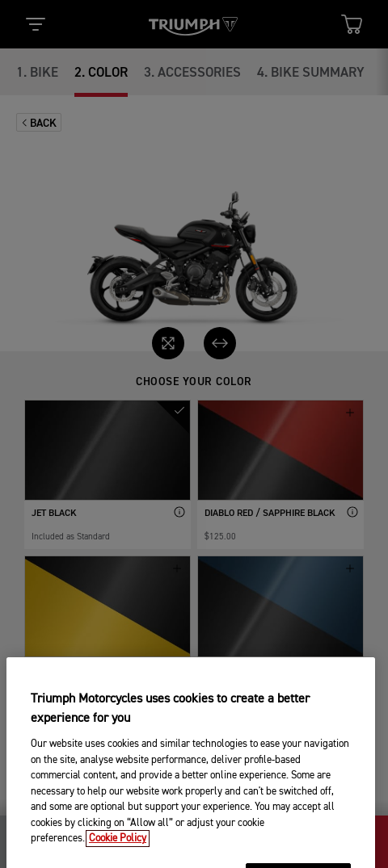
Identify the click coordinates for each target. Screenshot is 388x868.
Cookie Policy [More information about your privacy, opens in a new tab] (118, 856)
